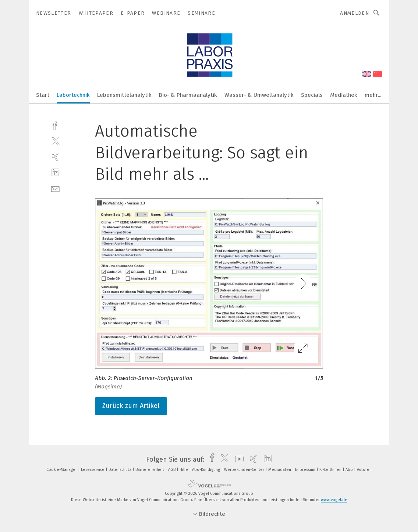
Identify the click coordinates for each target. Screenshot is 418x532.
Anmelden (355, 13)
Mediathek (344, 95)
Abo (350, 470)
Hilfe (184, 470)
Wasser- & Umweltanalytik (259, 95)
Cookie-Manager (62, 470)
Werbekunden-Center (245, 470)
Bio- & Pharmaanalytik (188, 95)
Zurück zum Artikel (131, 406)
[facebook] (55, 125)
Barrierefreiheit (150, 470)
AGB (172, 470)
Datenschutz (121, 470)
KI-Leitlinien (331, 470)
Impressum (306, 470)
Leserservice (93, 470)
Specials (312, 95)
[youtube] (238, 459)
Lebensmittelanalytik (124, 95)
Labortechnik (73, 95)
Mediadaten (280, 470)
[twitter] (55, 141)
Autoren (364, 470)
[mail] (55, 188)
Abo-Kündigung (207, 470)
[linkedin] (55, 172)
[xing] (55, 157)
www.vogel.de (334, 500)
